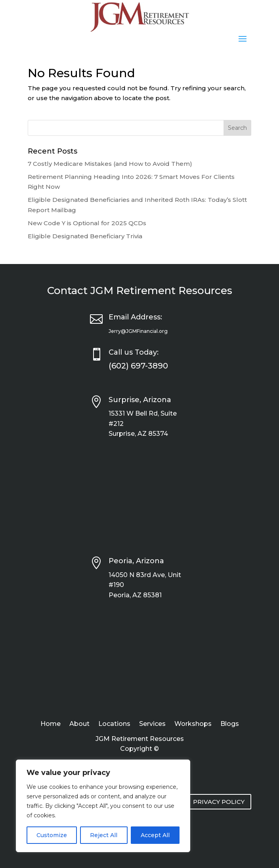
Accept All (155, 835)
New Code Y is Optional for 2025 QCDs (87, 223)
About (79, 724)
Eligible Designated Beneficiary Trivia (85, 236)
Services (152, 724)
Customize (52, 835)
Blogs (230, 724)
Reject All (104, 835)
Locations (114, 724)
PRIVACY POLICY (219, 802)
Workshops (193, 724)
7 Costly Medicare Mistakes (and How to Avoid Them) (110, 164)
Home (51, 724)
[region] (103, 806)
